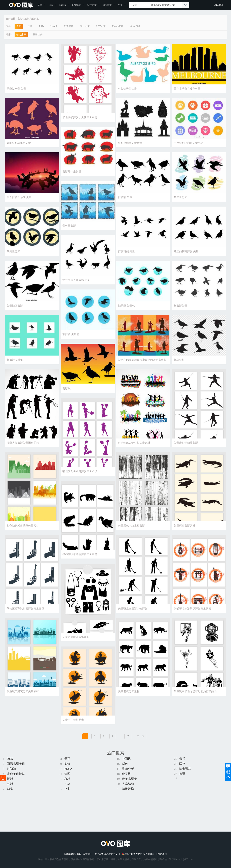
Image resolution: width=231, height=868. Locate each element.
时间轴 (11, 769)
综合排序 (21, 35)
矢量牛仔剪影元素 (73, 729)
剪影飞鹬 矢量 (126, 254)
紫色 (125, 764)
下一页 (140, 736)
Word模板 (135, 26)
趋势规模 (128, 789)
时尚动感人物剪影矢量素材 (134, 447)
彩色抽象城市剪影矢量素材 (23, 531)
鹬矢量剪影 (180, 199)
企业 (67, 789)
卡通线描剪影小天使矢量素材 (80, 117)
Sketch (63, 5)
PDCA (68, 769)
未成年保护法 (16, 774)
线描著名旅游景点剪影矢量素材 (192, 616)
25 (128, 736)
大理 (67, 774)
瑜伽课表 (185, 769)
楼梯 (67, 779)
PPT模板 (76, 5)
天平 (67, 759)
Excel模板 (118, 26)
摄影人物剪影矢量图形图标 (23, 447)
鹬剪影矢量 (180, 309)
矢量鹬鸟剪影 (15, 309)
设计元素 (92, 5)
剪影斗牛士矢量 (72, 173)
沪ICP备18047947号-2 (106, 854)
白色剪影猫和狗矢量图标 (188, 144)
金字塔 (126, 774)
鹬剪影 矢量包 (126, 309)
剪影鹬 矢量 (125, 199)
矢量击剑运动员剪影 (186, 447)
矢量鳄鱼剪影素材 (184, 531)
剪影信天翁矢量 (127, 89)
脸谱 (182, 774)
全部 (19, 26)
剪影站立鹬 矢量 (16, 89)
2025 (10, 759)
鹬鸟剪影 (179, 364)
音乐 (182, 759)
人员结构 (128, 784)
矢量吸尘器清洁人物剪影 (133, 616)
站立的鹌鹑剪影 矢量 (186, 254)
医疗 (182, 764)
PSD (51, 5)
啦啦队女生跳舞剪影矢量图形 (80, 476)
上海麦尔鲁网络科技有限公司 (138, 854)
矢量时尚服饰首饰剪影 (76, 645)
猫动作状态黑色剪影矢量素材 (80, 561)
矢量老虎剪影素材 (129, 700)
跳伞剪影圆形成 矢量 (19, 199)
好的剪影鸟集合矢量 (19, 144)
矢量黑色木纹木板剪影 (131, 531)
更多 (120, 5)
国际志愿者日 (16, 764)
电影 (10, 784)
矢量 (40, 5)
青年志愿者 (129, 779)
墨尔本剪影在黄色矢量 (187, 89)
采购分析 (128, 769)
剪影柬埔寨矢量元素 (130, 144)
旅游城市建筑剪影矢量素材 (23, 700)
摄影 (10, 779)
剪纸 (67, 764)
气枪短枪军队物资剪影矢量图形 (25, 616)
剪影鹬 (66, 393)
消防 (10, 789)
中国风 (126, 759)
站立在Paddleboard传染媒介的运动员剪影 (142, 364)
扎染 (67, 784)
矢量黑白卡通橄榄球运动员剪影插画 (195, 700)
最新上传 (38, 35)
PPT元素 (107, 5)
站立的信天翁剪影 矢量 (76, 283)
